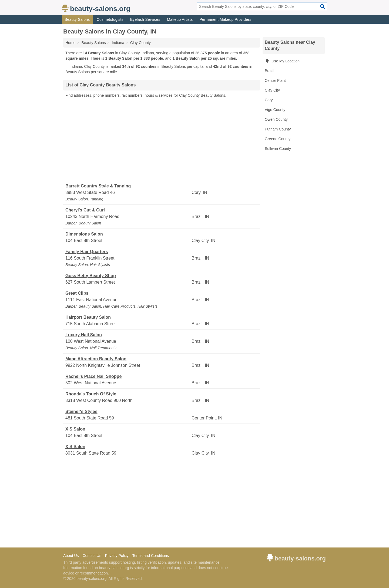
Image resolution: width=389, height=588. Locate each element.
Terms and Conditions (151, 556)
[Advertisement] (162, 141)
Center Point (275, 80)
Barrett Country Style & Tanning (98, 186)
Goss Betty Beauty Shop (91, 276)
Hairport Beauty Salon (88, 317)
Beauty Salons (77, 19)
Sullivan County (278, 149)
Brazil (269, 71)
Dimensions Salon (84, 234)
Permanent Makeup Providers (225, 19)
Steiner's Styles (81, 411)
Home (70, 43)
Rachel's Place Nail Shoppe (93, 376)
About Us (71, 556)
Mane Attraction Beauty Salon (96, 359)
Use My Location (282, 61)
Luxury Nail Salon (84, 335)
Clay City (272, 90)
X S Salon (75, 429)
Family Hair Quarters (87, 252)
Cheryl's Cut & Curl (85, 210)
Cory (269, 100)
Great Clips (77, 293)
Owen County (276, 119)
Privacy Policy (117, 556)
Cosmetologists (110, 19)
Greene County (278, 139)
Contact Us (92, 556)
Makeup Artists (180, 19)
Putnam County (278, 129)
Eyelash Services (145, 19)
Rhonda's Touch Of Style (91, 394)
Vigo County (275, 110)
